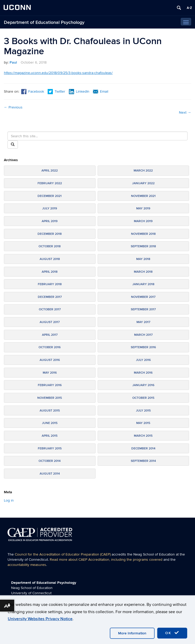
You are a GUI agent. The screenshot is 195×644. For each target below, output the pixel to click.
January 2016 (143, 385)
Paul (13, 62)
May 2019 (143, 208)
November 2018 (143, 234)
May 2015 (143, 423)
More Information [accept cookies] (132, 633)
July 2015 (143, 411)
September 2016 (143, 347)
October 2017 (50, 309)
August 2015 (50, 411)
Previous (13, 107)
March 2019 (143, 221)
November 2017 (143, 297)
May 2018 (143, 259)
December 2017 (50, 297)
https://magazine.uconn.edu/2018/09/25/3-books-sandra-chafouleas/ (58, 73)
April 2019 (50, 221)
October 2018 (50, 246)
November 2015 (50, 398)
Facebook (33, 91)
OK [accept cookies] (172, 633)
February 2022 (50, 183)
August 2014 (50, 474)
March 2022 (143, 171)
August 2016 (50, 360)
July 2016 (143, 360)
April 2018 (50, 272)
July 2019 (50, 208)
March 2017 (143, 335)
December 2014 (143, 448)
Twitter (57, 91)
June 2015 (50, 423)
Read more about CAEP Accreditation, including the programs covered (106, 560)
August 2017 (50, 322)
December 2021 (50, 196)
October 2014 (50, 461)
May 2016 (50, 373)
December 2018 (50, 234)
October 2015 (143, 398)
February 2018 (50, 284)
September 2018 (143, 246)
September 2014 (143, 461)
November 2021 (143, 196)
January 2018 (143, 284)
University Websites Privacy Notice (40, 619)
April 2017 (50, 335)
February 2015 (50, 448)
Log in (9, 500)
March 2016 (143, 373)
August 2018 (50, 259)
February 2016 (50, 385)
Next (185, 112)
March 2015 (143, 436)
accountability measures (27, 565)
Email (101, 91)
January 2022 (143, 183)
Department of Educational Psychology (44, 22)
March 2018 (143, 272)
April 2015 (50, 436)
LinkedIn (79, 91)
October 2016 (50, 347)
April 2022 (50, 171)
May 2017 (143, 322)
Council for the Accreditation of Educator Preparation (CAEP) (63, 554)
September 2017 (143, 309)
